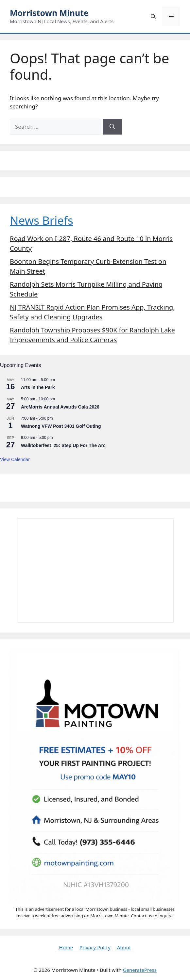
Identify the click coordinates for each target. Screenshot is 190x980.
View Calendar (15, 459)
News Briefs (42, 220)
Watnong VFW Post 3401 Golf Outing (61, 426)
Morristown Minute (49, 13)
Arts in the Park (38, 387)
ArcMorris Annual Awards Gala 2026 (60, 407)
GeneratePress (140, 970)
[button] (153, 16)
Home (66, 947)
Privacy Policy (95, 947)
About (124, 947)
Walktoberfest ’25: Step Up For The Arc (63, 445)
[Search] (112, 127)
